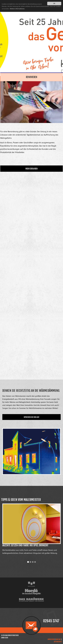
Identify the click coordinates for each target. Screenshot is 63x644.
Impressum (51, 639)
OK (54, 3)
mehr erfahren (31, 167)
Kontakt (58, 639)
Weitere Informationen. (17, 9)
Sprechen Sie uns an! (31, 417)
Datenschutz (58, 642)
